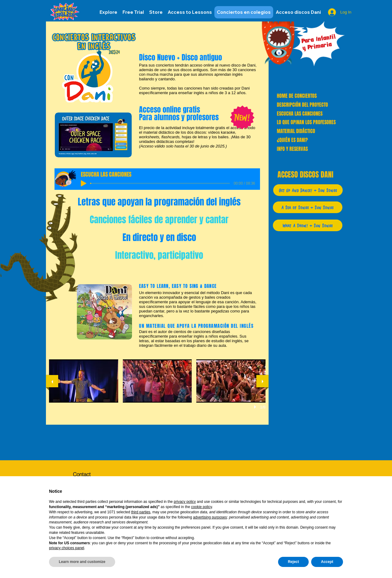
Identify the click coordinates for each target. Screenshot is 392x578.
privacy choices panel (67, 548)
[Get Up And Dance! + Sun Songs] (308, 190)
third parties (141, 512)
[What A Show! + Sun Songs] (308, 225)
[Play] (84, 183)
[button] (298, 12)
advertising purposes (210, 517)
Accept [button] (327, 562)
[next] (262, 381)
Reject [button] (293, 562)
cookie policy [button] (202, 507)
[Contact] (94, 474)
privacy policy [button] (185, 502)
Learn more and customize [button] (82, 562)
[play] (256, 407)
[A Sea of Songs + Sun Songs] (308, 207)
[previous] (52, 381)
